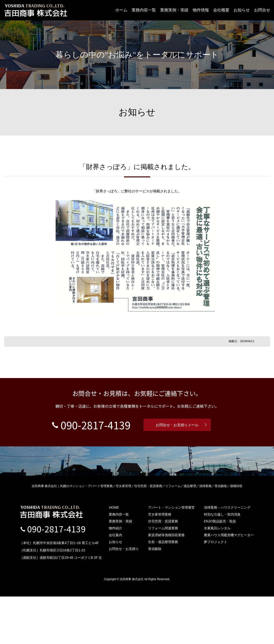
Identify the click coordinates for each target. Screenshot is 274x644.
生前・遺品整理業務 (163, 589)
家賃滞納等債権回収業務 (166, 582)
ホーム (121, 10)
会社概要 (221, 10)
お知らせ (242, 10)
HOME (114, 555)
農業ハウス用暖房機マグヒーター (229, 582)
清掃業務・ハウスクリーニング (227, 555)
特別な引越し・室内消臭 (222, 562)
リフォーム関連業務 (163, 576)
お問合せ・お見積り (124, 596)
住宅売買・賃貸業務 (163, 569)
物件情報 (201, 10)
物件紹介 (115, 576)
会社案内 (115, 582)
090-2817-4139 (91, 472)
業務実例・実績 (174, 10)
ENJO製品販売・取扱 (220, 569)
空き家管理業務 (160, 562)
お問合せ (262, 10)
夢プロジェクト (216, 589)
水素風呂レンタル (217, 576)
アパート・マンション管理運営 (171, 555)
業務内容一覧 (144, 10)
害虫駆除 (155, 596)
